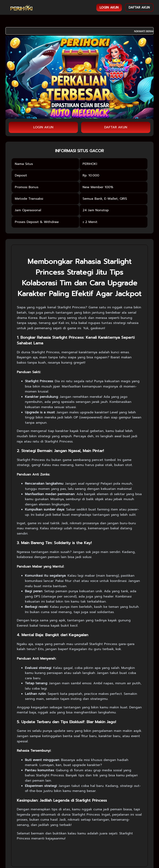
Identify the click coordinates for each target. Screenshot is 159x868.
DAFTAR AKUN (139, 7)
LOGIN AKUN (109, 7)
